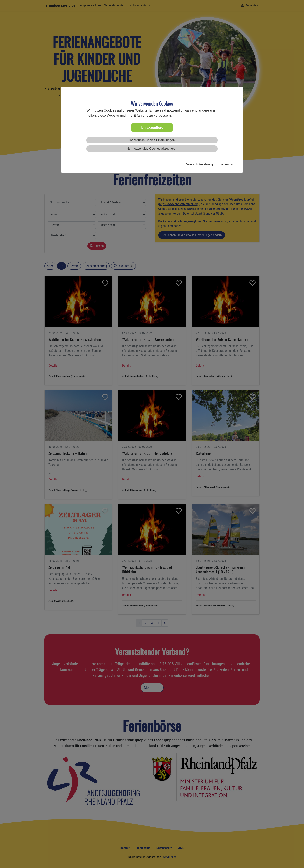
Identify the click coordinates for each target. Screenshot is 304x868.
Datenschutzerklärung (199, 164)
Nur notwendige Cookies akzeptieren (152, 149)
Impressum (227, 164)
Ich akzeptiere (152, 128)
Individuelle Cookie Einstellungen (152, 140)
